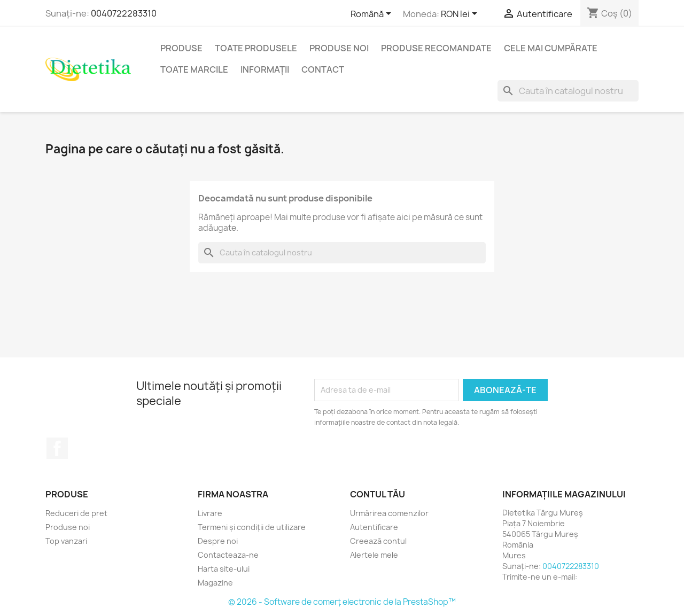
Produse (181, 48)
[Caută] (568, 91)
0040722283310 (124, 13)
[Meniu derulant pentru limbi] (373, 14)
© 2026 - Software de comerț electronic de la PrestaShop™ (342, 602)
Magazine (215, 583)
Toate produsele (256, 48)
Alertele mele (374, 555)
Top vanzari (66, 541)
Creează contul (378, 541)
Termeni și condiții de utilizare (252, 527)
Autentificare (374, 527)
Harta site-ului (224, 569)
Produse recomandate (436, 48)
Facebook (57, 448)
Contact (323, 69)
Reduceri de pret (76, 513)
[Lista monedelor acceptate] (461, 14)
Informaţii (265, 69)
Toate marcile (194, 69)
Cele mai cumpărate (551, 48)
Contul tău (378, 494)
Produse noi (339, 48)
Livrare (210, 513)
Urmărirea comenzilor (389, 513)
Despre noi (218, 541)
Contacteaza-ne (228, 555)
